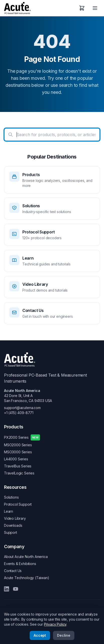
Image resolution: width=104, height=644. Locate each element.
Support (11, 532)
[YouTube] (16, 589)
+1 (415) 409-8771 (19, 413)
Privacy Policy (55, 624)
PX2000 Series (22, 437)
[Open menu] (95, 8)
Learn (9, 511)
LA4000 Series (16, 459)
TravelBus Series (18, 466)
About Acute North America (26, 557)
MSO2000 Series (18, 445)
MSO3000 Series (18, 452)
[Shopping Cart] (82, 8)
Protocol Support (18, 504)
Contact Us (13, 571)
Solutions (11, 497)
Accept (40, 635)
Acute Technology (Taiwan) (27, 578)
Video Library (15, 518)
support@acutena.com (22, 408)
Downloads (13, 525)
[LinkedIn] (7, 589)
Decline (64, 635)
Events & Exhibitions (20, 564)
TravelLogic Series (19, 473)
